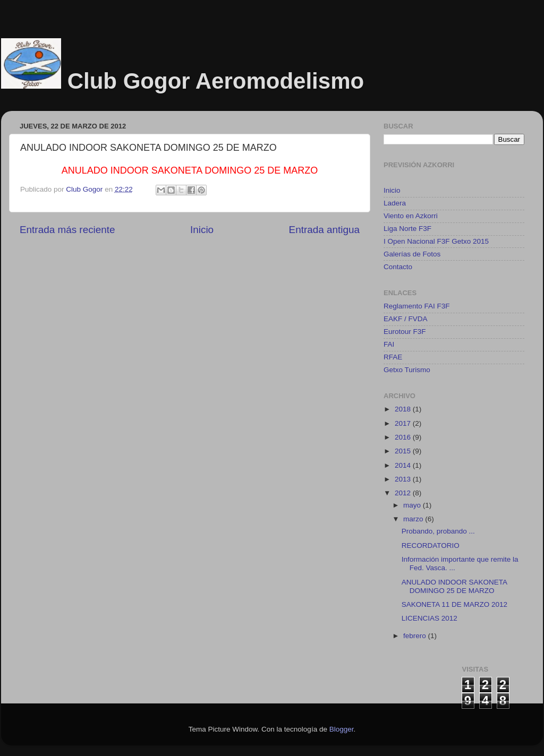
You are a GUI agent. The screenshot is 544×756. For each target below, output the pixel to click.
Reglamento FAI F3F (417, 306)
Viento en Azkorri (411, 216)
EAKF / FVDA (406, 319)
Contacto (398, 267)
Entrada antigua (324, 230)
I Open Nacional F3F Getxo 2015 (436, 241)
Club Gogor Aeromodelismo (216, 81)
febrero (416, 636)
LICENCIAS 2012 (430, 618)
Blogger (342, 729)
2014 (404, 465)
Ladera (395, 203)
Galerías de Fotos (412, 254)
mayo (413, 505)
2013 (404, 479)
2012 (404, 493)
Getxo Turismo (407, 370)
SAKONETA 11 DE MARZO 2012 (454, 604)
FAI (389, 344)
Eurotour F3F (405, 332)
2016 (404, 437)
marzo (414, 519)
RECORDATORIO (431, 545)
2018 (404, 409)
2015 (404, 451)
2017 (404, 423)
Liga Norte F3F (407, 229)
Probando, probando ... (438, 531)
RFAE (393, 357)
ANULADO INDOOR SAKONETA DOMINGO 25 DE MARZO (454, 586)
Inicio (202, 230)
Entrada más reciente (67, 230)
